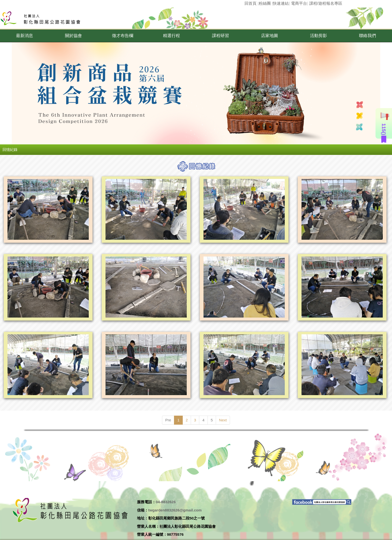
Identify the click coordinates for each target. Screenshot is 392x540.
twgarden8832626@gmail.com (175, 510)
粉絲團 (265, 3)
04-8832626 (166, 502)
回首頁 (250, 3)
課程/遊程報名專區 (326, 3)
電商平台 (299, 3)
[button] (24, 36)
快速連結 (281, 3)
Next (223, 420)
